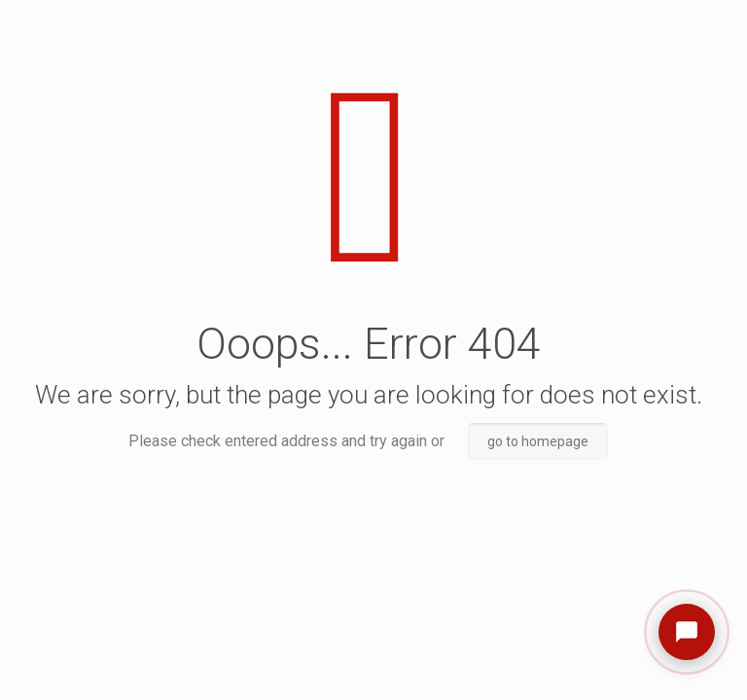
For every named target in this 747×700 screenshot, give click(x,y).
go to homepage (538, 441)
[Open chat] (687, 632)
